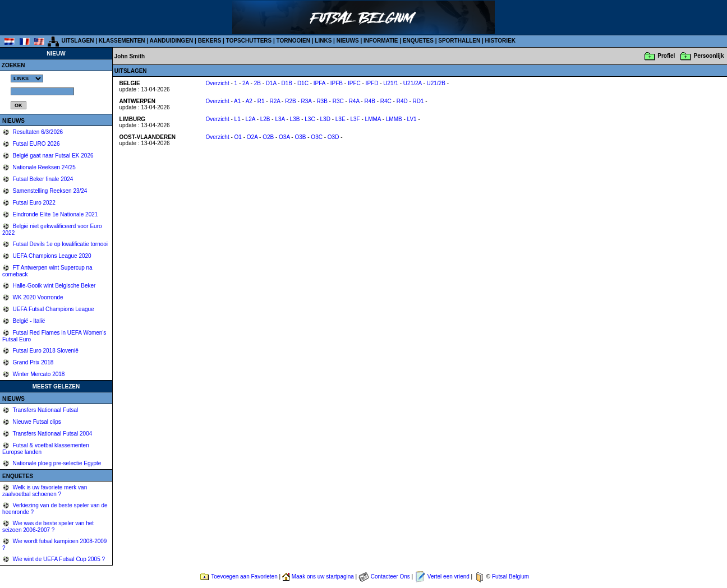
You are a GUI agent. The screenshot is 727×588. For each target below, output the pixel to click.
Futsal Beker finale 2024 (42, 179)
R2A (275, 101)
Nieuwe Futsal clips (36, 422)
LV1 (412, 119)
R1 (261, 101)
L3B (295, 119)
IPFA (319, 83)
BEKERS (210, 41)
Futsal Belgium (510, 577)
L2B (265, 119)
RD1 (418, 101)
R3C (338, 101)
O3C (317, 137)
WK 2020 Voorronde (37, 297)
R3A (307, 101)
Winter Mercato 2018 (38, 374)
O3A (284, 137)
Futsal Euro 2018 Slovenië (45, 351)
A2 (249, 101)
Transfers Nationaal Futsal (45, 410)
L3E (341, 119)
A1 (237, 101)
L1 (238, 119)
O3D (333, 137)
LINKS (323, 41)
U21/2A (413, 83)
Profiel (666, 56)
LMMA (373, 119)
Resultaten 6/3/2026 (37, 132)
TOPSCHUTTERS (249, 41)
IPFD (372, 83)
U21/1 (391, 83)
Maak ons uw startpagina (323, 577)
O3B (300, 137)
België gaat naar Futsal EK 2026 (52, 156)
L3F (355, 119)
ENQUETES (418, 41)
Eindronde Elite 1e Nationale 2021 (55, 214)
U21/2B (436, 83)
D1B (287, 83)
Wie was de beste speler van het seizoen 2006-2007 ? (48, 527)
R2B (290, 101)
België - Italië (28, 321)
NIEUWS (348, 41)
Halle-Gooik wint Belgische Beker (54, 286)
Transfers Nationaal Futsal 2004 (52, 434)
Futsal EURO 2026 (36, 144)
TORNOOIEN (293, 41)
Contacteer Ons (390, 577)
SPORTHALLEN (459, 41)
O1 (238, 137)
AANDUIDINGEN (172, 41)
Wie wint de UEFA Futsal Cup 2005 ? (58, 559)
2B (257, 83)
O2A (252, 137)
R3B (322, 101)
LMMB (394, 119)
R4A (354, 101)
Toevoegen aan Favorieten (244, 577)
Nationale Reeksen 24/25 (43, 167)
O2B (268, 137)
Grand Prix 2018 (33, 362)
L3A (280, 119)
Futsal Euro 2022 (33, 203)
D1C (303, 83)
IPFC (354, 83)
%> (27, 78)
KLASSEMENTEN (122, 41)
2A (246, 83)
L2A (250, 119)
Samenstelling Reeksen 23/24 (49, 191)
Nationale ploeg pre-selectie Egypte (56, 463)
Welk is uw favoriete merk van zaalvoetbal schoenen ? (45, 491)
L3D (325, 119)
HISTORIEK (500, 41)
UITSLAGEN (78, 41)
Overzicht (217, 83)
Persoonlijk (709, 56)
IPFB (337, 83)
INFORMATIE (381, 41)
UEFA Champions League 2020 (51, 256)
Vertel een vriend (448, 577)
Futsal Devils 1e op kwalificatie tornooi (59, 244)
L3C (310, 119)
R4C (386, 101)
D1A (271, 83)
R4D (402, 101)
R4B (369, 101)
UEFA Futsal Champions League (53, 309)
